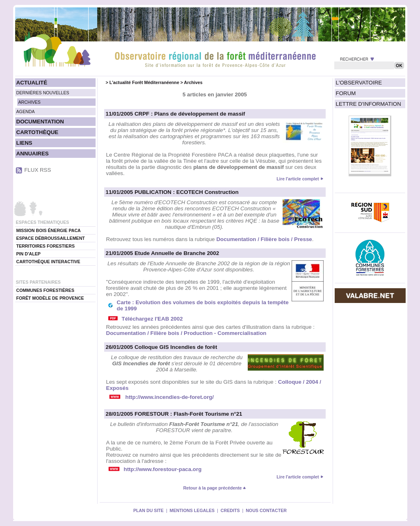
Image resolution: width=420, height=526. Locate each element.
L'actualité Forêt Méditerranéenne (144, 82)
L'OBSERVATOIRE (359, 83)
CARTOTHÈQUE (38, 132)
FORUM (346, 93)
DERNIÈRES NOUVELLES (43, 93)
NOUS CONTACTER (266, 510)
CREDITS (230, 510)
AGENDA (26, 112)
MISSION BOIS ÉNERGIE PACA (49, 230)
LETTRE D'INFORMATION (369, 104)
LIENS (24, 143)
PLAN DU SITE (148, 510)
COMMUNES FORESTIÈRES (46, 290)
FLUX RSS (38, 170)
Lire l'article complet (298, 179)
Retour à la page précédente (215, 488)
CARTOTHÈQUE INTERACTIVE (48, 262)
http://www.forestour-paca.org (163, 469)
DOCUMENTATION (40, 122)
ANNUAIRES (33, 154)
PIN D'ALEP (29, 254)
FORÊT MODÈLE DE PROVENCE (50, 298)
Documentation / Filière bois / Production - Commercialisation (186, 333)
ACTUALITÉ (32, 83)
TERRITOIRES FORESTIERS (46, 246)
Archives (193, 82)
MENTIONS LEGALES (192, 510)
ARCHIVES (30, 102)
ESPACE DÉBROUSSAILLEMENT (51, 238)
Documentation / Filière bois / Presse (264, 239)
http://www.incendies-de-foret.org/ (170, 397)
